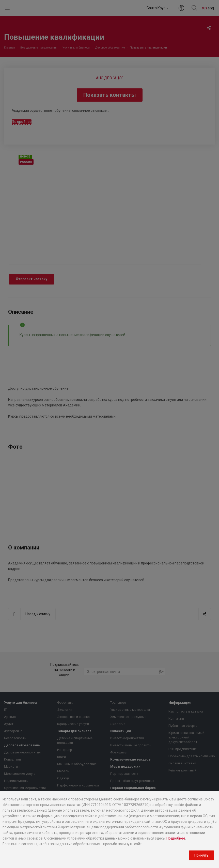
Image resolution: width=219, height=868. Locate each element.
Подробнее (176, 838)
